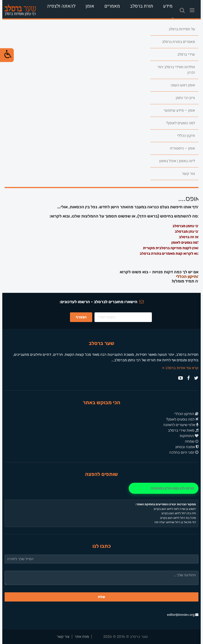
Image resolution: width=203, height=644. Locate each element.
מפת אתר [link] (82, 637)
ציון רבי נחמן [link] (185, 98)
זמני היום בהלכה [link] (184, 452)
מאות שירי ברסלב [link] (183, 430)
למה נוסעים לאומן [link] (185, 242)
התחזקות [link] (189, 436)
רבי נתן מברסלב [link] (187, 231)
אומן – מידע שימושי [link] (179, 110)
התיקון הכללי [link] (188, 277)
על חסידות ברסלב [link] (182, 29)
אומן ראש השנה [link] (183, 85)
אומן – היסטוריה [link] (182, 148)
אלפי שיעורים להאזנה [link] (181, 425)
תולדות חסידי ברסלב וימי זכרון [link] (176, 70)
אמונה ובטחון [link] (187, 447)
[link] (20, 10)
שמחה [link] (192, 441)
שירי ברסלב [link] (186, 54)
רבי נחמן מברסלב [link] (186, 226)
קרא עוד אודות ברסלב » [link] (180, 368)
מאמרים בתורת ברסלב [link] (178, 42)
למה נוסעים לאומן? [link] (181, 123)
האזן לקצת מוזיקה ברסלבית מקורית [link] (171, 248)
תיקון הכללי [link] (186, 136)
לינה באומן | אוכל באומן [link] (177, 161)
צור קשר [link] (188, 174)
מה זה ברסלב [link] (189, 237)
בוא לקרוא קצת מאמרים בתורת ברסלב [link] (170, 253)
